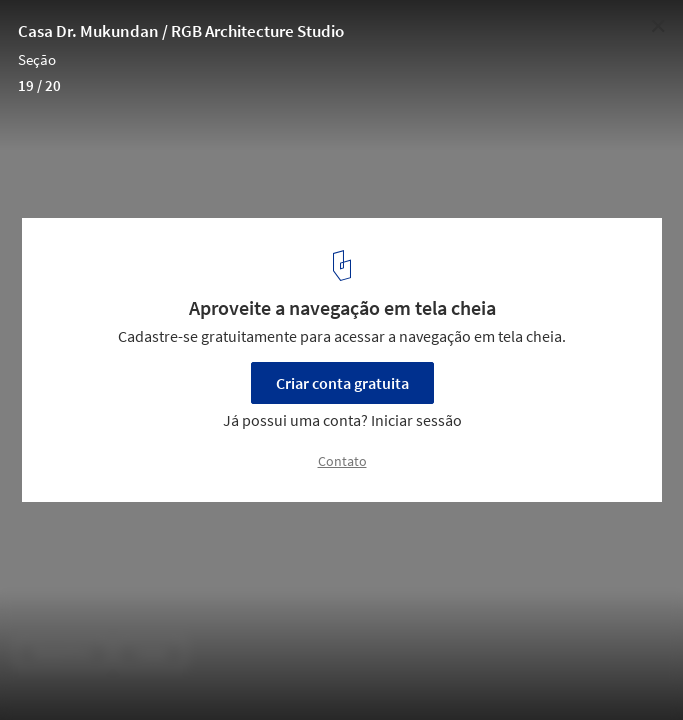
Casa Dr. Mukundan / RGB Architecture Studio (181, 31)
